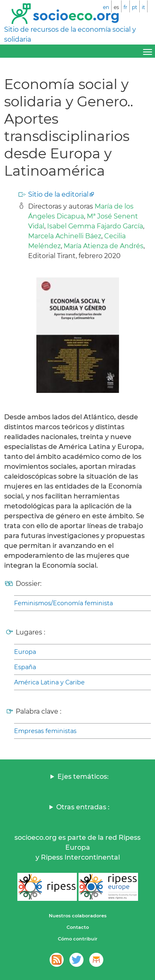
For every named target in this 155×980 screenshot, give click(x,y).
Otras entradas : (83, 807)
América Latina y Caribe (49, 682)
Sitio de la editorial (58, 194)
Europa (25, 652)
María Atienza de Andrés (104, 246)
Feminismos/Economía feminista (63, 603)
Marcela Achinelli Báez (65, 236)
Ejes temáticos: (83, 777)
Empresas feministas (45, 731)
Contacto (78, 927)
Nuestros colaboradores (78, 916)
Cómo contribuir (78, 939)
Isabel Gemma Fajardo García (95, 226)
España (25, 667)
